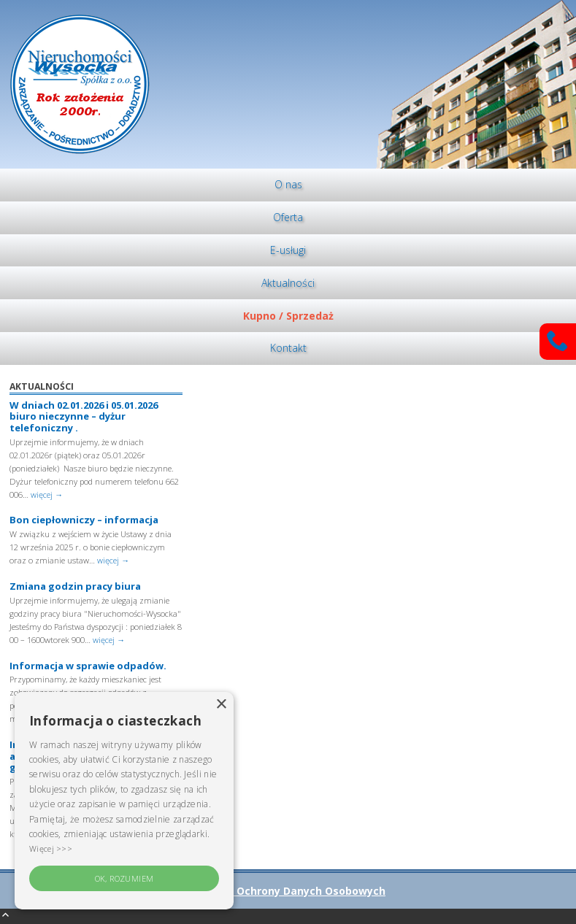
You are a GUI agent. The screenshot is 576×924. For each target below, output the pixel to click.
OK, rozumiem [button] (124, 878)
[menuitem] (288, 185)
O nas (288, 184)
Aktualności (288, 283)
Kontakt (288, 348)
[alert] (124, 801)
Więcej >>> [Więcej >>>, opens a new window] (51, 848)
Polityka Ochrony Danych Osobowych (288, 891)
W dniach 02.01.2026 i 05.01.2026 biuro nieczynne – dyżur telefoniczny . (84, 416)
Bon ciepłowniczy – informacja (84, 520)
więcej (47, 494)
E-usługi (288, 250)
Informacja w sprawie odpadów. (88, 666)
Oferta (288, 217)
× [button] (221, 705)
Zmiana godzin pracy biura (75, 586)
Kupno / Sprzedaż (288, 316)
